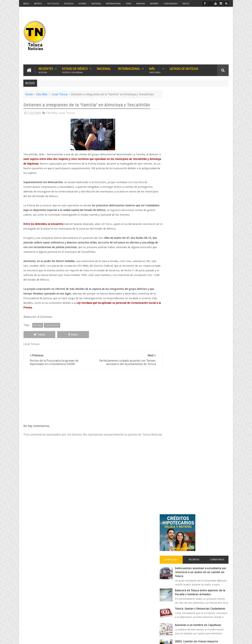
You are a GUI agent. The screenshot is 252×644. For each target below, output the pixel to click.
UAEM (128, 4)
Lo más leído (177, 138)
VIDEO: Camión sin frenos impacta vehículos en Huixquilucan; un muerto (204, 228)
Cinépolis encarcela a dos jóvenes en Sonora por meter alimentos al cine (204, 304)
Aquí (226, 638)
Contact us (220, 530)
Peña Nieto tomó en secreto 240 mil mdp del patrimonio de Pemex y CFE (205, 326)
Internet (154, 4)
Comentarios (218, 138)
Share (64, 334)
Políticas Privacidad (198, 638)
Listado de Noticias (184, 69)
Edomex (83, 4)
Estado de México (75, 70)
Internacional (113, 4)
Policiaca (69, 4)
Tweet (36, 334)
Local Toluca (60, 94)
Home (29, 94)
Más (155, 70)
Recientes (46, 70)
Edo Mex (42, 94)
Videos (186, 4)
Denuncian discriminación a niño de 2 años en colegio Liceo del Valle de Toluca (132, 552)
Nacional (96, 4)
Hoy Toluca (53, 4)
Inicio (26, 4)
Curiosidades (171, 4)
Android (141, 4)
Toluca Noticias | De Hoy (69, 638)
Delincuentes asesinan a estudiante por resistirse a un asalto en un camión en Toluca (202, 151)
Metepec (38, 4)
